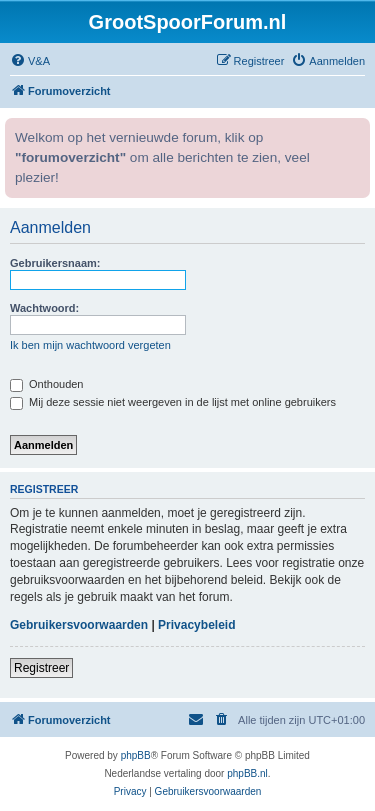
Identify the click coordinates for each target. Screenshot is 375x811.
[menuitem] (30, 61)
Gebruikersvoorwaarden (79, 625)
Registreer (41, 668)
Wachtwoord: (44, 308)
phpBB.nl (247, 773)
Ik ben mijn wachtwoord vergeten (90, 345)
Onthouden (47, 384)
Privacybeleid (196, 625)
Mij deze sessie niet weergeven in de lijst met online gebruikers (173, 402)
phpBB (136, 755)
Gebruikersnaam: (55, 263)
